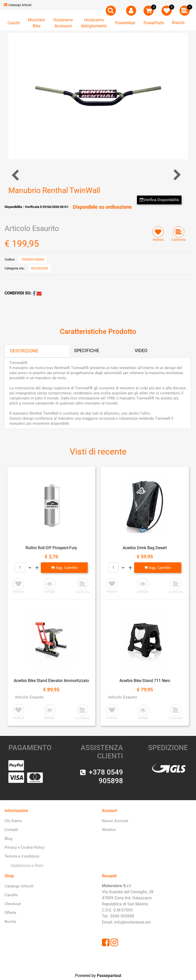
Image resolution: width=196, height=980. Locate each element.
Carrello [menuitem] (11, 895)
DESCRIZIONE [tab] (24, 351)
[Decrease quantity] (30, 568)
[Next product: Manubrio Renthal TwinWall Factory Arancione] (177, 175)
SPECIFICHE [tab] (87, 350)
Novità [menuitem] (10, 922)
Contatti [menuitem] (11, 830)
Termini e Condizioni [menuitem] (22, 856)
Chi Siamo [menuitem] (13, 821)
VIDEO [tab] (141, 350)
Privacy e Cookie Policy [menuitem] (24, 847)
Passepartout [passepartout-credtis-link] (109, 976)
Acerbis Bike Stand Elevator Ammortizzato (51, 681)
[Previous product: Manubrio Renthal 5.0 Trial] (16, 175)
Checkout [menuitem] (13, 904)
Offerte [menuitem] (10, 913)
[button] (98, 96)
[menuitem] (26, 866)
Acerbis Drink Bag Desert (145, 548)
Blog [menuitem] (8, 839)
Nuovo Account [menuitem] (115, 821)
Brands (178, 23)
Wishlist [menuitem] (109, 830)
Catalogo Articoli (18, 5)
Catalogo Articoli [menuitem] (19, 886)
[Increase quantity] (37, 568)
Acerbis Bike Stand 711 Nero (145, 681)
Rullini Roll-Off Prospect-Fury (51, 548)
